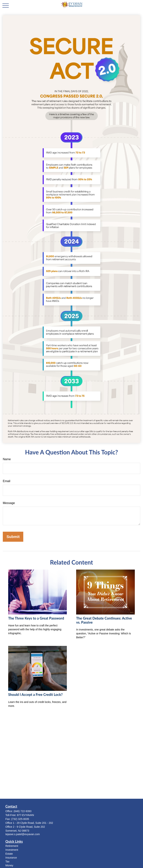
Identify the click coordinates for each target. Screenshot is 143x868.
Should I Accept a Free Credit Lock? (35, 695)
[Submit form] (13, 537)
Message (9, 503)
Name (7, 459)
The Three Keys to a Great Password (36, 618)
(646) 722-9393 (23, 811)
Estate (9, 854)
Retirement (12, 846)
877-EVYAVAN (25, 815)
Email (7, 481)
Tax (7, 862)
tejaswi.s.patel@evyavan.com (23, 834)
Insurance (11, 858)
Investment (12, 850)
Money (9, 865)
